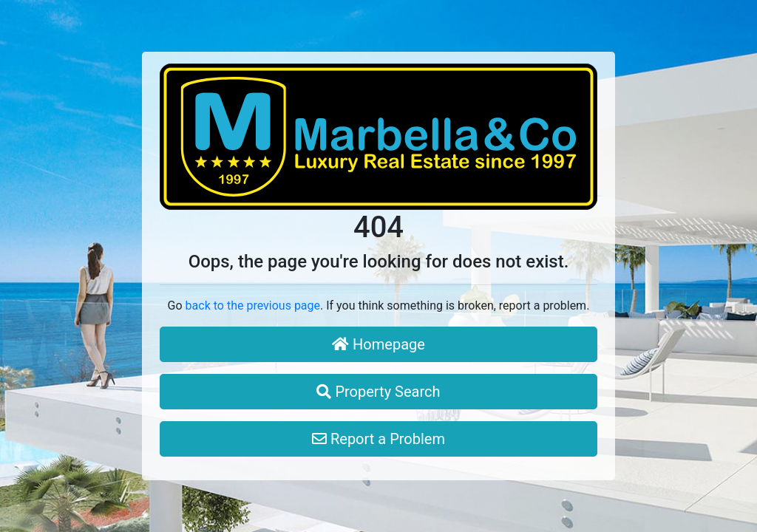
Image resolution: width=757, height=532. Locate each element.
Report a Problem (378, 439)
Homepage (378, 344)
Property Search (378, 392)
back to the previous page (253, 306)
